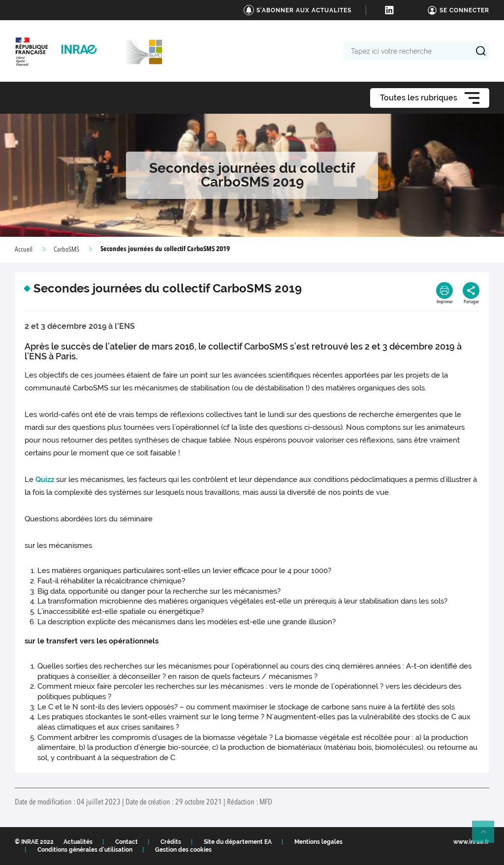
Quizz (45, 480)
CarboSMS (66, 250)
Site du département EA (238, 842)
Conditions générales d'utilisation (85, 850)
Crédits (171, 842)
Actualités (78, 842)
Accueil (24, 250)
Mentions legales (318, 842)
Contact (126, 842)
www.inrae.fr (471, 842)
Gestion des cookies (183, 850)
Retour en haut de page (487, 836)
